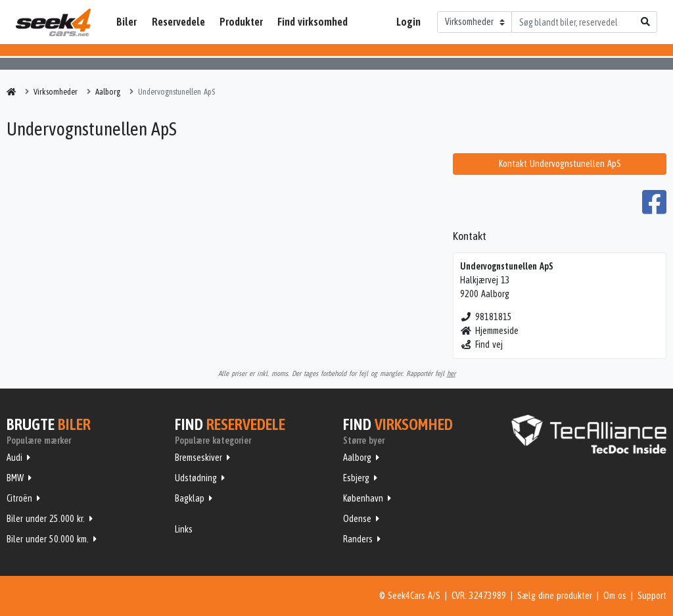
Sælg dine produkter (555, 596)
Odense (357, 519)
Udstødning (196, 478)
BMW (15, 478)
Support (652, 596)
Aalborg (357, 458)
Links (184, 529)
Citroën (19, 498)
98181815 (486, 317)
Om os (615, 596)
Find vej (481, 344)
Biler (127, 22)
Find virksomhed (313, 22)
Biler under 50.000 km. (48, 539)
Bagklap (190, 498)
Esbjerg (356, 478)
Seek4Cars (53, 22)
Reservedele (178, 22)
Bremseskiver (198, 458)
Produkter (241, 22)
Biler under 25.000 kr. (46, 519)
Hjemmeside (489, 331)
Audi (14, 458)
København (363, 498)
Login (408, 22)
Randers (358, 539)
